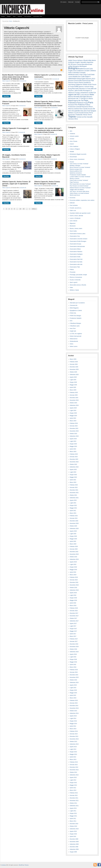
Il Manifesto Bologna (75, 323)
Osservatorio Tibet (38, 16)
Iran (89, 89)
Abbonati (71, 2)
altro (71, 131)
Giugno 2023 (73, 444)
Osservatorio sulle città (76, 264)
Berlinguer (83, 66)
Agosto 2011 (73, 808)
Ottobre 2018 (73, 588)
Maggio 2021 (73, 508)
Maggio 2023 (73, 446)
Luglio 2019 (73, 564)
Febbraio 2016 (74, 670)
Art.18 (70, 64)
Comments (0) (23, 81)
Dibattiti (9, 16)
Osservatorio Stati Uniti (76, 259)
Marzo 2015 (73, 698)
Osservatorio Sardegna (76, 254)
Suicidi (81, 113)
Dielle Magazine (74, 308)
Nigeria (76, 101)
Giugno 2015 (73, 690)
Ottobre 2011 (73, 803)
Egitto (83, 79)
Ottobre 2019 (73, 557)
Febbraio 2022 (74, 485)
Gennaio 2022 (74, 487)
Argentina (90, 62)
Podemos (81, 105)
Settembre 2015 (74, 683)
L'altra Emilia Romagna (82, 90)
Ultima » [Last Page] (34, 209)
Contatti (77, 2)
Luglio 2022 (73, 472)
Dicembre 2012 (74, 767)
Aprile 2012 (73, 788)
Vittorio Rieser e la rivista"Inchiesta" (79, 193)
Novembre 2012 (74, 770)
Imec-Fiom (73, 328)
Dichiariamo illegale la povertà (78, 154)
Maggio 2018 (73, 600)
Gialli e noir (73, 211)
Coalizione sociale (83, 71)
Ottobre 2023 (73, 434)
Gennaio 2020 (74, 549)
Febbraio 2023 (74, 454)
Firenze (71, 82)
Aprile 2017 (73, 634)
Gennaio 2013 (74, 765)
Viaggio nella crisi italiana (77, 190)
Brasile (80, 69)
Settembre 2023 (74, 436)
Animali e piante (74, 136)
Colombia (76, 73)
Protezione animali (75, 107)
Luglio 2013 (73, 749)
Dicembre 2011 (74, 798)
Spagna (93, 111)
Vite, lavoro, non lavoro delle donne (79, 191)
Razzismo (85, 107)
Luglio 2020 (73, 534)
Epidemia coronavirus (76, 173)
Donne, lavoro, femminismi (77, 159)
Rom (81, 109)
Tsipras (72, 117)
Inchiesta (4, 865)
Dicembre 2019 (74, 552)
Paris (91, 102)
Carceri (72, 144)
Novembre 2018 (74, 585)
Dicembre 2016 (74, 644)
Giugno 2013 (73, 752)
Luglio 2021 (73, 503)
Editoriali (20, 16)
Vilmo (76, 119)
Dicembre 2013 (74, 736)
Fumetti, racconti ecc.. (76, 208)
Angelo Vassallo (81, 62)
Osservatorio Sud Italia (76, 262)
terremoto (72, 115)
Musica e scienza (75, 179)
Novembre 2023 (74, 431)
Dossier (3, 16)
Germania (72, 84)
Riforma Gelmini (74, 109)
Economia (73, 198)
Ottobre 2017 (73, 618)
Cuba (85, 74)
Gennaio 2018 (74, 611)
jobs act (94, 89)
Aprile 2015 (73, 695)
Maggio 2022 (73, 477)
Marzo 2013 (73, 759)
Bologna (73, 68)
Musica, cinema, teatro (76, 228)
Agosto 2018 (73, 593)
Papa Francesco (74, 182)
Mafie (92, 95)
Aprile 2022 (73, 480)
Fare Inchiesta (28, 16)
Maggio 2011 (73, 816)
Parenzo (80, 103)
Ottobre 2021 (73, 495)
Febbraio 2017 (74, 639)
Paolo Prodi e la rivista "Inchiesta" (79, 180)
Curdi (89, 74)
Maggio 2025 (73, 385)
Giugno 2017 (73, 629)
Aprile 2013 (73, 757)
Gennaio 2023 (74, 457)
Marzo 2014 (73, 729)
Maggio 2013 (73, 754)
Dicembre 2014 (74, 706)
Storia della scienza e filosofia (78, 285)
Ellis (80, 81)
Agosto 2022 (73, 470)
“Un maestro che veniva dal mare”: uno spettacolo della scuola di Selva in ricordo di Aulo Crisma (48, 130)
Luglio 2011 (73, 811)
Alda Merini (92, 60)
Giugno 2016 (73, 659)
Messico (89, 97)
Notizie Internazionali (75, 336)
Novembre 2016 (74, 647)
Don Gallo (81, 77)
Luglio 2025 (73, 380)
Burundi (86, 69)
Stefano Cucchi (73, 113)
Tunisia (79, 117)
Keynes (71, 90)
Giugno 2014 (73, 721)
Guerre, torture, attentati (76, 216)
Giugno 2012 (73, 783)
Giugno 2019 (73, 567)
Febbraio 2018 (74, 608)
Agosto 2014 (73, 716)
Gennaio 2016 (74, 672)
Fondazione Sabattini (76, 318)
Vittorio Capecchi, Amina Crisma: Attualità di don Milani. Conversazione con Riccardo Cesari (48, 104)
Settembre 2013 (74, 744)
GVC (71, 321)
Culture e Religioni (75, 149)
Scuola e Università (75, 280)
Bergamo (76, 66)
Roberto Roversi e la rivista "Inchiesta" (80, 188)
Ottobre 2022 (73, 464)
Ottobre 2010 (73, 826)
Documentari (73, 157)
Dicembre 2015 (74, 675)
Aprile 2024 (73, 418)
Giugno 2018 (73, 598)
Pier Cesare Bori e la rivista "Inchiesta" (80, 184)
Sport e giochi (74, 282)
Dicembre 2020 (74, 521)
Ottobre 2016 (73, 649)
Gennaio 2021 (74, 518)
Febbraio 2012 (74, 793)
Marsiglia (83, 97)
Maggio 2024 (73, 416)
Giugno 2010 (73, 834)
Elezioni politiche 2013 (76, 171)
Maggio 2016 (73, 662)
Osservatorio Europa (75, 244)
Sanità (85, 109)
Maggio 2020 (73, 539)
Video (14, 16)
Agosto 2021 (73, 500)
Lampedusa (84, 93)
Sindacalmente (74, 341)
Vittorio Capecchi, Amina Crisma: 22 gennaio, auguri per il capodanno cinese (16, 184)
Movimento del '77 (74, 98)
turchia (84, 117)
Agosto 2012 (73, 777)
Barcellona (85, 64)
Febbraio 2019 (74, 577)
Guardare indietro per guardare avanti (80, 213)
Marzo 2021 (73, 513)
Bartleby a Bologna (75, 166)
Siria (82, 111)
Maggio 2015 (73, 693)
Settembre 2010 (74, 829)
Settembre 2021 (74, 498)
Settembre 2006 (74, 849)
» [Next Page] (30, 209)
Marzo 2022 (73, 482)
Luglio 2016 (73, 657)
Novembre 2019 (74, 554)
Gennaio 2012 (74, 795)
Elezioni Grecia (73, 81)
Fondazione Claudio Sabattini (78, 175)
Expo (89, 81)
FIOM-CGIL (73, 313)
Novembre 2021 (74, 493)
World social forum (75, 195)
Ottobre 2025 (73, 372)
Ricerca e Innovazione (76, 277)
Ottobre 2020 (73, 526)
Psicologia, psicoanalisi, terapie (78, 275)
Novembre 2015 (74, 677)
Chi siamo (63, 2)
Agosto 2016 (73, 654)
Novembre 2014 (74, 708)
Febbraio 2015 (74, 700)
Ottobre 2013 (73, 742)
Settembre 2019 (74, 559)
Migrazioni (73, 223)
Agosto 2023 (73, 439)
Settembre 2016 (74, 652)
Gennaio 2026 (74, 364)
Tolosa (85, 115)
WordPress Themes (24, 865)
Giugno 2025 (73, 382)
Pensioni (71, 105)
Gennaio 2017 (74, 641)
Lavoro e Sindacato (75, 218)
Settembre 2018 (74, 590)
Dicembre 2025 (74, 367)
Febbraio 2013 (74, 762)
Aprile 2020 (73, 541)
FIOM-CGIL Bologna (75, 316)
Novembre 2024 (74, 400)
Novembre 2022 (74, 462)
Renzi (91, 107)
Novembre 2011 (74, 801)
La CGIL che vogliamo (76, 334)
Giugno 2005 (73, 852)
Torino (90, 115)
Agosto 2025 (73, 377)
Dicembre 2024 (74, 398)
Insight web (73, 331)
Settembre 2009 (74, 844)
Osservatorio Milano (75, 249)
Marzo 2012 (73, 790)
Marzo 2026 (73, 359)
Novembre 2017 (74, 616)
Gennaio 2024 (74, 426)
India (77, 89)
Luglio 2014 (73, 718)
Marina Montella (74, 97)
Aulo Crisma (77, 64)
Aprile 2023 (73, 449)
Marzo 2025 (73, 390)
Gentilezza (87, 82)
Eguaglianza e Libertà (76, 311)
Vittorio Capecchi (6, 81)
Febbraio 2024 (74, 423)
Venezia (71, 119)
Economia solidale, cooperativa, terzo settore (82, 200)
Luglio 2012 (73, 780)
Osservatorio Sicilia (75, 257)
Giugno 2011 (73, 813)
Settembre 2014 (74, 713)
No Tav (81, 101)
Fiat (92, 81)
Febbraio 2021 (74, 516)
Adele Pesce (73, 60)
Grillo (76, 86)
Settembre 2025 (74, 375)
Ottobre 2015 (73, 680)
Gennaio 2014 (74, 734)
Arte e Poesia (73, 141)
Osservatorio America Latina (78, 234)
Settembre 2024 (74, 405)
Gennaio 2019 (74, 580)
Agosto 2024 (73, 408)
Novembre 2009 (74, 842)
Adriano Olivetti (83, 60)
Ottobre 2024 (73, 403)
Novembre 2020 (74, 523)
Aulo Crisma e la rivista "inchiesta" (79, 164)
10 (20, 209)
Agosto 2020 (73, 531)
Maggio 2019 (73, 570)
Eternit (85, 81)
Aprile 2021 (73, 511)
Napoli (71, 100)
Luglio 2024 (73, 410)
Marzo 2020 (73, 544)
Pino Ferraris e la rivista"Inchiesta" (79, 186)
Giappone (79, 84)
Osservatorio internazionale (77, 246)
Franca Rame (78, 82)
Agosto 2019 (73, 562)
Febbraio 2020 (74, 547)
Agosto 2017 (73, 623)
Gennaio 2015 (74, 703)
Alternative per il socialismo (77, 303)
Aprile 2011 (73, 819)
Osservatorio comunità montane (79, 239)
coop (81, 74)
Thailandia (79, 115)
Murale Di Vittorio (87, 98)
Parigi (86, 103)
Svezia (86, 113)
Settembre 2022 (74, 467)
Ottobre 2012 (73, 772)
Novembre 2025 (74, 369)
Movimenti (73, 226)
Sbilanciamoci (74, 339)
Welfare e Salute (74, 290)
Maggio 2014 (73, 724)
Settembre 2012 (74, 775)
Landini (91, 93)
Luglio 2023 (73, 441)
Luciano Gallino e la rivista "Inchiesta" (80, 177)
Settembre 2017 (74, 621)
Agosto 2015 (73, 685)
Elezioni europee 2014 (76, 169)
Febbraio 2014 (74, 731)
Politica (88, 105)
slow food (87, 111)
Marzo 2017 (73, 636)
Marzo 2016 (73, 667)
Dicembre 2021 (74, 490)
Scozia (90, 109)
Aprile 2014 (73, 726)
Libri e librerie (73, 221)
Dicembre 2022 (74, 459)
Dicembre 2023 (74, 428)
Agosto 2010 (73, 831)
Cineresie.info (74, 305)
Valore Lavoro (74, 346)
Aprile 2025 (73, 387)
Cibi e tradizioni (74, 146)
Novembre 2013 (74, 739)
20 (24, 209)
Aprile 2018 (73, 603)
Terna (91, 113)
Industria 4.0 (83, 89)
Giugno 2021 (73, 505)
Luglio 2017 (73, 626)
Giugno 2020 (73, 536)
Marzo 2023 (73, 452)
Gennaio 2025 (74, 395)
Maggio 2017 (73, 631)
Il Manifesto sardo (75, 326)
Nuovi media (73, 231)
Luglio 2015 (73, 688)
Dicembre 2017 (74, 613)
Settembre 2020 (74, 529)
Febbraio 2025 (74, 393)
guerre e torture (84, 86)
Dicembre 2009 (74, 839)
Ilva (73, 88)
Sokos (71, 344)
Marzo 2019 (73, 575)
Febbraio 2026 (74, 362)
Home (11, 21)
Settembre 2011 (74, 806)
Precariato (73, 272)
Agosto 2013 (73, 747)
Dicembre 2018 (74, 582)
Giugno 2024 (73, 413)
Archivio (72, 139)
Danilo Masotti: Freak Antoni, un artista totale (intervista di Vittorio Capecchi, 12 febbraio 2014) (15, 77)
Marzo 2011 (73, 821)
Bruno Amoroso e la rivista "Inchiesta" (80, 167)
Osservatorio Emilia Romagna (78, 241)
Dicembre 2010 (74, 824)
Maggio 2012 (73, 785)
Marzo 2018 (73, 606)
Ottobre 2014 (73, 711)
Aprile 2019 (73, 572)
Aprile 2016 (73, 665)
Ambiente (71, 62)
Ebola (79, 79)
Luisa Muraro (85, 95)
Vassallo (90, 117)
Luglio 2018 (73, 595)
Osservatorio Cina (75, 236)
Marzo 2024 (73, 421)
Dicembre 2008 (74, 847)
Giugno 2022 (73, 475)
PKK (76, 105)
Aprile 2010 (73, 836)
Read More (6, 96)
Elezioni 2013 (90, 79)
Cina (74, 71)
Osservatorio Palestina (76, 252)
